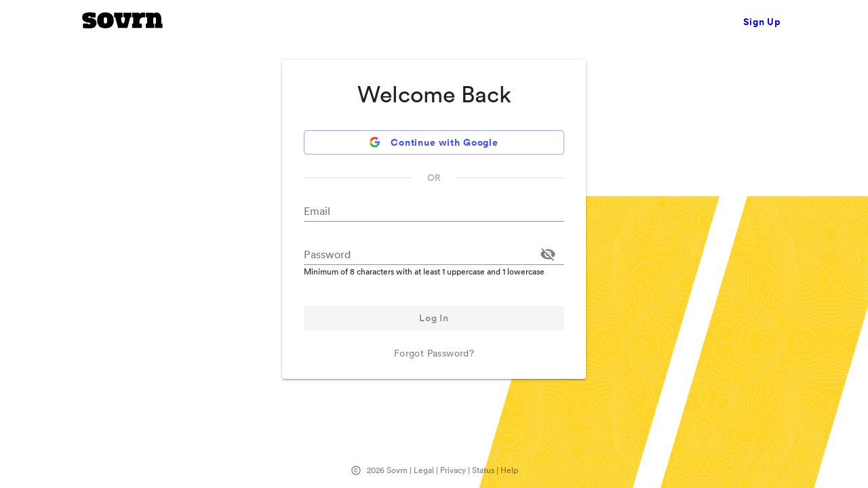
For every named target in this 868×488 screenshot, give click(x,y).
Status (483, 470)
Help (509, 470)
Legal (424, 470)
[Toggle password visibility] (548, 254)
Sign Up (762, 22)
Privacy (453, 470)
